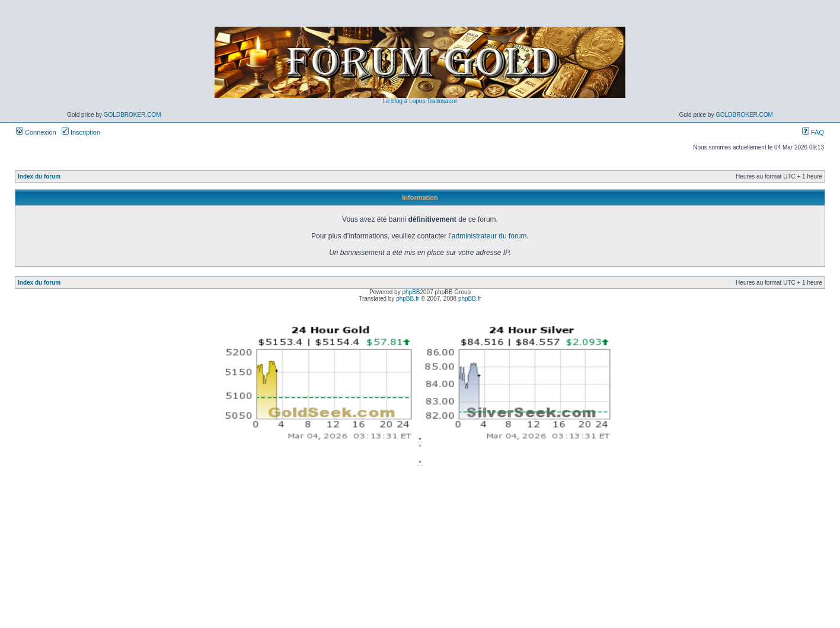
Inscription (81, 132)
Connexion (36, 132)
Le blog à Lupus (404, 101)
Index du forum (39, 176)
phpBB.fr (408, 299)
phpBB (411, 292)
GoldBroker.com (132, 115)
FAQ (813, 132)
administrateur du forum (489, 236)
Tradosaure (442, 101)
